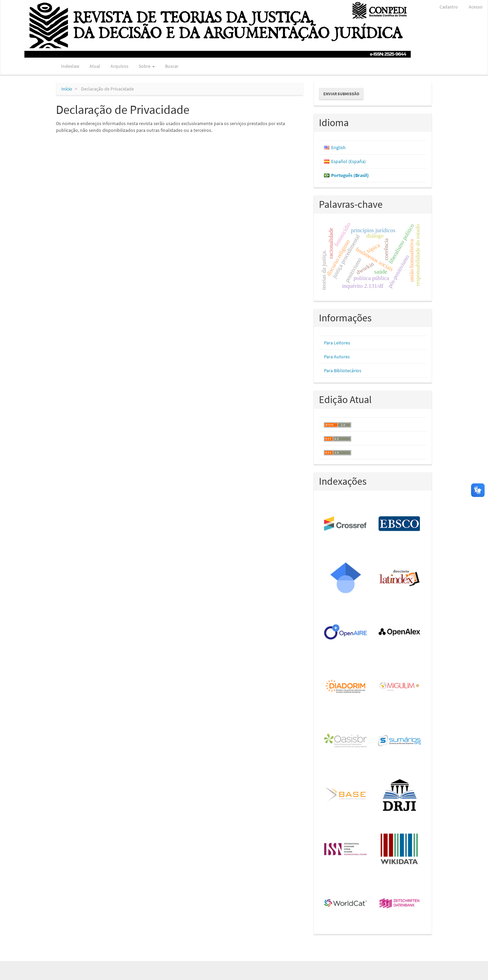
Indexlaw (70, 66)
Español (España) (348, 161)
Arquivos (119, 66)
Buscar (172, 66)
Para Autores (337, 357)
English (338, 147)
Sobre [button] (147, 66)
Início (67, 89)
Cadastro (449, 7)
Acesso (476, 7)
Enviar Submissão (341, 94)
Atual (95, 66)
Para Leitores (337, 343)
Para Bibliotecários (343, 371)
